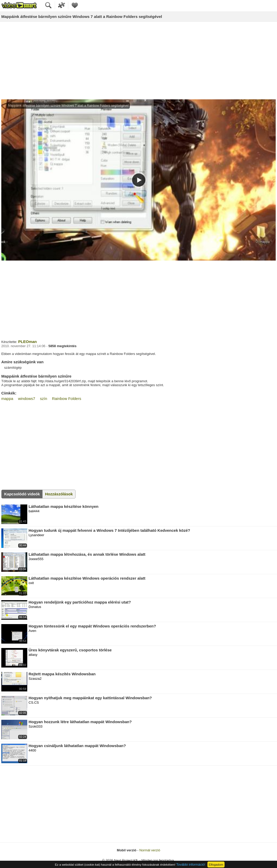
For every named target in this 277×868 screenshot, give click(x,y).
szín (44, 399)
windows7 (27, 399)
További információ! (191, 864)
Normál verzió (150, 850)
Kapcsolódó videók (22, 494)
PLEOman (28, 342)
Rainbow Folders (67, 399)
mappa (7, 399)
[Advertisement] (138, 61)
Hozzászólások (59, 494)
